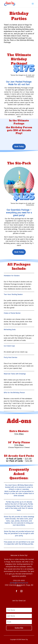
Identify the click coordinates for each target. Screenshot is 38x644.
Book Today (19, 147)
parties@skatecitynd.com (19, 583)
